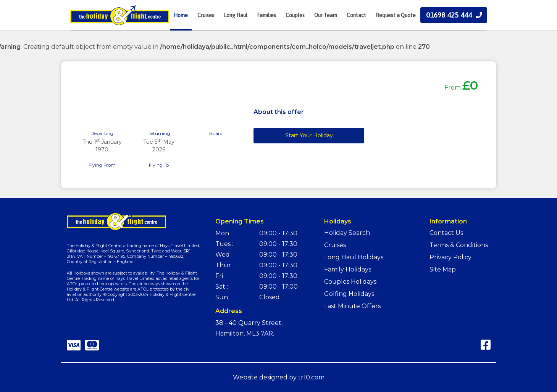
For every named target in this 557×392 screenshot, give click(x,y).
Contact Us (446, 233)
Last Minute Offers (352, 306)
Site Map (443, 269)
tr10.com (311, 377)
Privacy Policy (450, 257)
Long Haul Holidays (354, 257)
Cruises (335, 245)
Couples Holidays (350, 282)
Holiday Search (347, 233)
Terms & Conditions (459, 245)
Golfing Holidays (349, 294)
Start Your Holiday (309, 135)
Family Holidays (348, 269)
